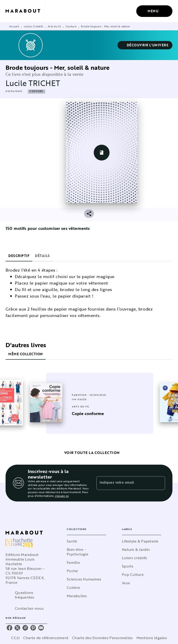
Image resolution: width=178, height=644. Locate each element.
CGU (15, 638)
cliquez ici (62, 496)
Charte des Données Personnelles (102, 638)
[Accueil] (25, 11)
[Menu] (154, 11)
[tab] (19, 256)
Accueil (14, 26)
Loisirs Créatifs (34, 26)
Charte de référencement (46, 638)
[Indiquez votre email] (125, 483)
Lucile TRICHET (33, 83)
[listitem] (10, 628)
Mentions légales (152, 638)
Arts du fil (54, 26)
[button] (145, 45)
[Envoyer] (159, 483)
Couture (71, 26)
